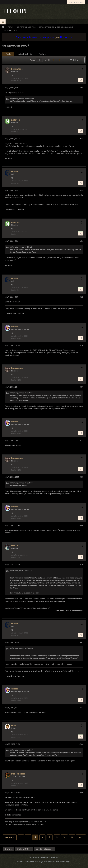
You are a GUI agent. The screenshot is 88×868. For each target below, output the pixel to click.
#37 (82, 387)
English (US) (24, 849)
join (58, 37)
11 (72, 837)
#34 (81, 241)
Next (81, 837)
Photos (42, 54)
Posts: (14, 81)
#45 (81, 793)
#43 (81, 708)
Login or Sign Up (76, 2)
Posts (8, 54)
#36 (82, 345)
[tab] (8, 54)
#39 (82, 477)
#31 (82, 88)
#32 (82, 139)
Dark (9, 849)
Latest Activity (25, 54)
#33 (82, 190)
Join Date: (16, 78)
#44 (81, 744)
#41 (82, 565)
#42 (81, 642)
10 (64, 837)
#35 (82, 297)
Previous (10, 837)
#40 (81, 525)
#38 (82, 440)
